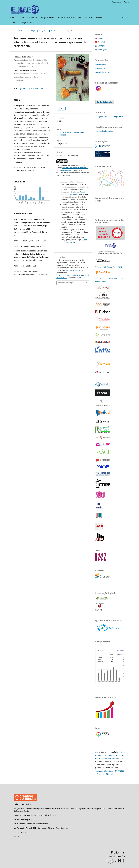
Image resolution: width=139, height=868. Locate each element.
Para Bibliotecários (103, 72)
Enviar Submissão (105, 102)
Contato (15, 22)
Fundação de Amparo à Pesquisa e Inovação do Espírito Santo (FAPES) (110, 755)
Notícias (99, 17)
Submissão (33, 17)
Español (101, 42)
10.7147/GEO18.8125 (75, 270)
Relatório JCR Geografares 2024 (109, 267)
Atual (12, 17)
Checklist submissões (104, 131)
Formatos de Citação (66, 283)
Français (102, 46)
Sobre (88, 17)
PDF (62, 109)
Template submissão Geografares (109, 117)
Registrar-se (27, 22)
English (101, 38)
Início (16, 31)
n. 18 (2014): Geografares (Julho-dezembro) (46, 31)
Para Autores (100, 68)
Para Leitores (100, 65)
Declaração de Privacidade (69, 17)
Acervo (21, 17)
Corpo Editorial (48, 17)
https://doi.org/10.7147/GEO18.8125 (33, 88)
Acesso (127, 2)
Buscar (124, 17)
